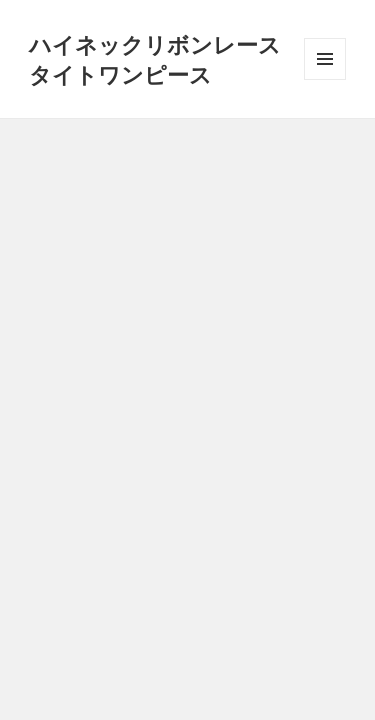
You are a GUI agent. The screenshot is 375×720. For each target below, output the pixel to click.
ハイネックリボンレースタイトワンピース (155, 59)
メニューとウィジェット (325, 79)
